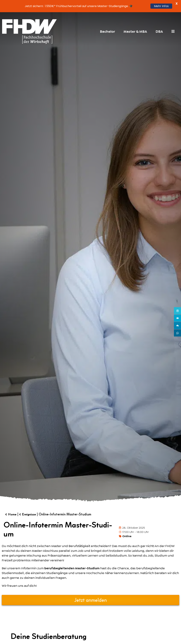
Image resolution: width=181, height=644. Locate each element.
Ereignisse (31, 515)
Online (127, 537)
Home (13, 515)
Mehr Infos (161, 6)
